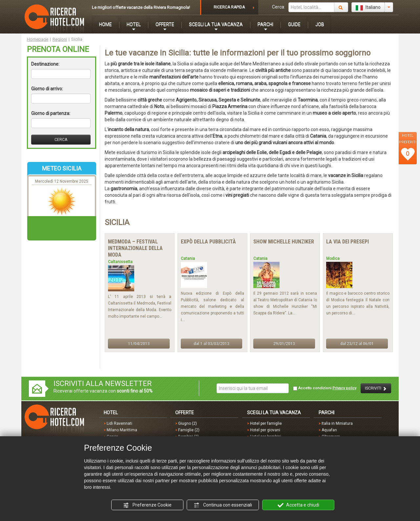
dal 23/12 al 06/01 (357, 344)
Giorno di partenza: (51, 113)
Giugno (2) (188, 423)
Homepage (38, 39)
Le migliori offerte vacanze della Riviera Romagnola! (141, 7)
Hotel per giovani (265, 430)
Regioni (60, 39)
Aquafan (329, 430)
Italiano (368, 8)
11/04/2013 (139, 344)
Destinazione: (45, 64)
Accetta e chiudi (298, 505)
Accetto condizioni (325, 388)
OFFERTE (165, 24)
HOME (105, 24)
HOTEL (134, 24)
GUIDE (294, 24)
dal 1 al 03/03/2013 (211, 344)
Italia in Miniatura (337, 423)
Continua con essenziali (223, 505)
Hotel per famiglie (266, 423)
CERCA (61, 140)
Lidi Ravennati (119, 423)
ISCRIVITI (376, 388)
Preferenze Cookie (147, 505)
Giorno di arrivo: (47, 89)
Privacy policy (344, 388)
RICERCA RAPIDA (229, 7)
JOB (320, 24)
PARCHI (265, 24)
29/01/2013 (284, 344)
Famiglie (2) (189, 430)
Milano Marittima (122, 430)
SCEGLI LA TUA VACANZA (216, 24)
